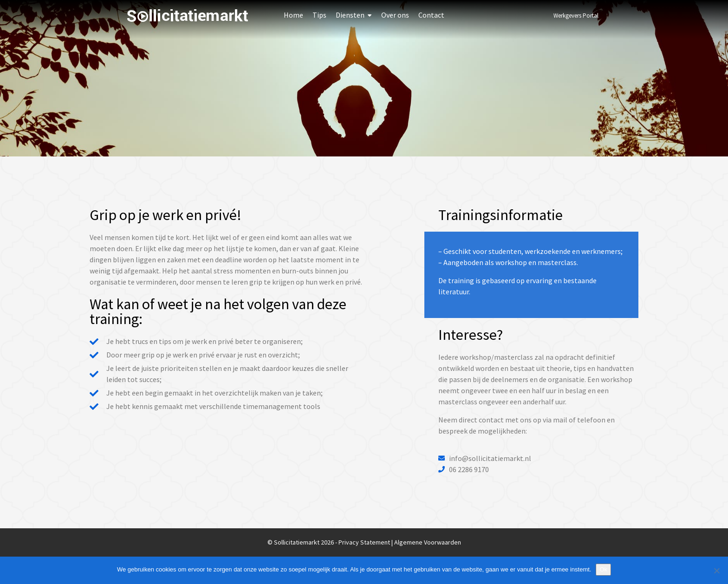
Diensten (350, 15)
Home (293, 15)
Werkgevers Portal (576, 16)
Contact (431, 15)
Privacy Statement (364, 542)
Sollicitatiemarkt (188, 16)
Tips (319, 15)
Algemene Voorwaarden (428, 542)
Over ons (395, 15)
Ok (603, 569)
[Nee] (716, 571)
